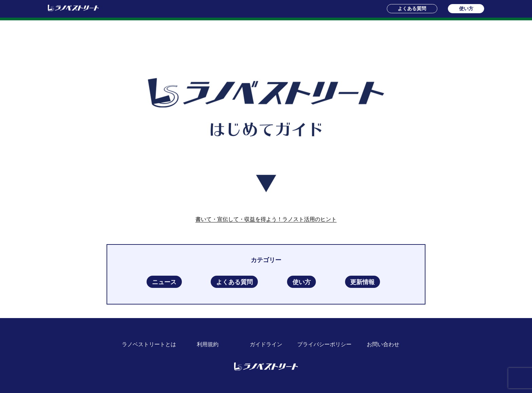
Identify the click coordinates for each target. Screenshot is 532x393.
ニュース (164, 282)
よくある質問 (412, 8)
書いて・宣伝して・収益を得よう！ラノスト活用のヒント (266, 219)
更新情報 (362, 282)
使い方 (466, 8)
